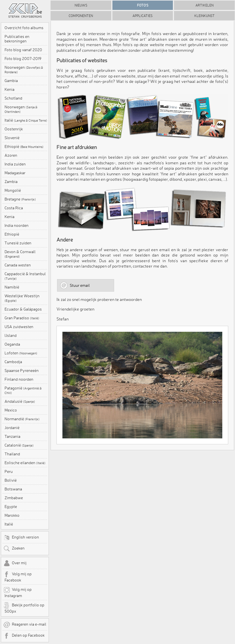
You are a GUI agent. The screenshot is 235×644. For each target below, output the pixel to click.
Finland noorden (19, 379)
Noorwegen (24, 70)
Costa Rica (14, 208)
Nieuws (81, 5)
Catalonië (19, 445)
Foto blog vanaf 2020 (23, 50)
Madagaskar (15, 173)
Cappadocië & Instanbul (25, 276)
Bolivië (11, 480)
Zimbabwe (14, 498)
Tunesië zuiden (18, 243)
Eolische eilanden (25, 463)
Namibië (12, 287)
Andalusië (20, 401)
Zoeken (14, 549)
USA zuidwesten (19, 327)
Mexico (11, 410)
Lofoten (21, 353)
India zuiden (15, 164)
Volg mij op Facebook (18, 577)
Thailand (12, 454)
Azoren (11, 155)
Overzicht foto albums (24, 28)
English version (21, 538)
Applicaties (142, 16)
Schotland (13, 98)
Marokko (12, 515)
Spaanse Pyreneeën (22, 371)
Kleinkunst (204, 16)
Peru (9, 471)
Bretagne (20, 199)
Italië (26, 120)
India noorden (17, 225)
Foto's (143, 5)
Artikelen (204, 5)
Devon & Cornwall (20, 254)
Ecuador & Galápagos (23, 309)
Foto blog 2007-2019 (23, 59)
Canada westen (18, 265)
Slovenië (12, 138)
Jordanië (12, 428)
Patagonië (23, 390)
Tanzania (12, 436)
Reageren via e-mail (25, 625)
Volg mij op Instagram (18, 592)
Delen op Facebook (24, 636)
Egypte (11, 507)
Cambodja (13, 362)
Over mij (15, 563)
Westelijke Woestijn (22, 298)
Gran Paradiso (22, 318)
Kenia (9, 89)
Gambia (11, 81)
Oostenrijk (14, 129)
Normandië (22, 419)
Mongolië (13, 190)
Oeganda (12, 344)
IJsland (11, 335)
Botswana (13, 489)
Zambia (11, 182)
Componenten (81, 16)
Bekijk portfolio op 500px (24, 608)
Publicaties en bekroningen (17, 39)
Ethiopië (24, 147)
